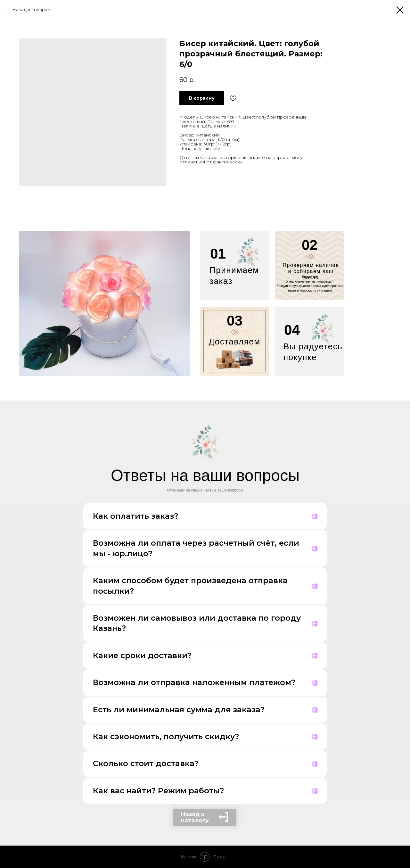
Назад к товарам (31, 10)
